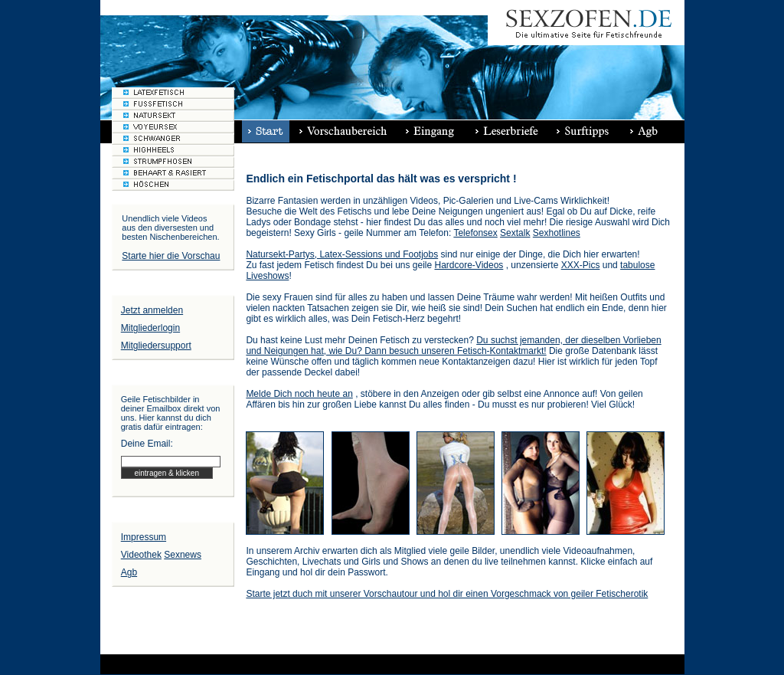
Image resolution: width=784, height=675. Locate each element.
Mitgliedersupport (156, 346)
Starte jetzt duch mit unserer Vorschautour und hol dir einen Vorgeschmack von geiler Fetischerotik (447, 594)
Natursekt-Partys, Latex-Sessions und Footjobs (342, 254)
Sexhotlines (557, 233)
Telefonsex (475, 233)
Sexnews (183, 555)
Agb (129, 572)
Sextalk (515, 233)
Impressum (144, 537)
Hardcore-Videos (469, 265)
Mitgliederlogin (150, 328)
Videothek (141, 555)
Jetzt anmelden (152, 310)
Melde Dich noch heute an (299, 394)
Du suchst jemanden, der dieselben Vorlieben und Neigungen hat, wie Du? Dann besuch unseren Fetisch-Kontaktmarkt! (453, 346)
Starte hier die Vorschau (171, 256)
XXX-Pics (581, 265)
